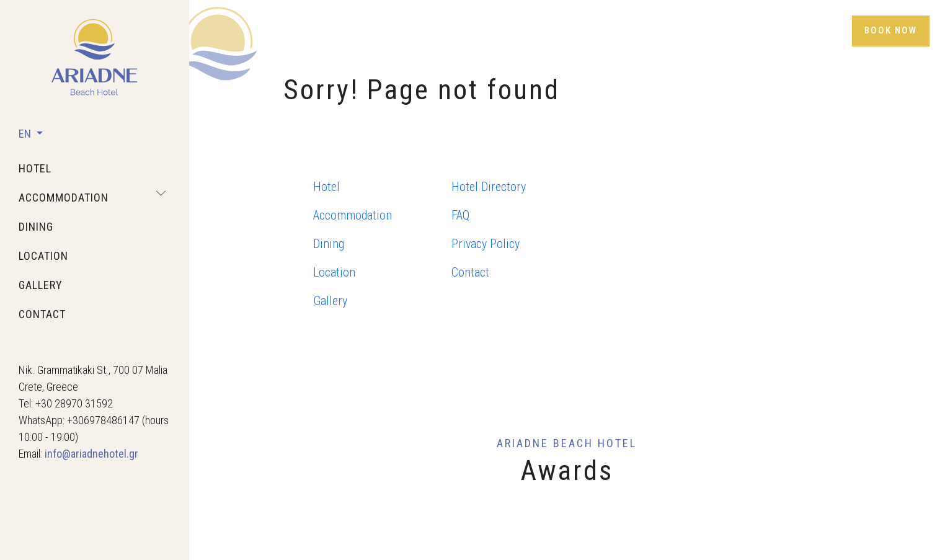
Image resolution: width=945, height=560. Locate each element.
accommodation (64, 198)
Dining (329, 244)
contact (42, 314)
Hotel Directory (489, 187)
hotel (35, 168)
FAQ (460, 215)
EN (26, 134)
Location (334, 272)
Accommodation (353, 215)
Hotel (326, 187)
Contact (470, 272)
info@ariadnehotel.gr (91, 454)
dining (36, 227)
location (43, 256)
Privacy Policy (486, 244)
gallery (41, 285)
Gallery (330, 301)
